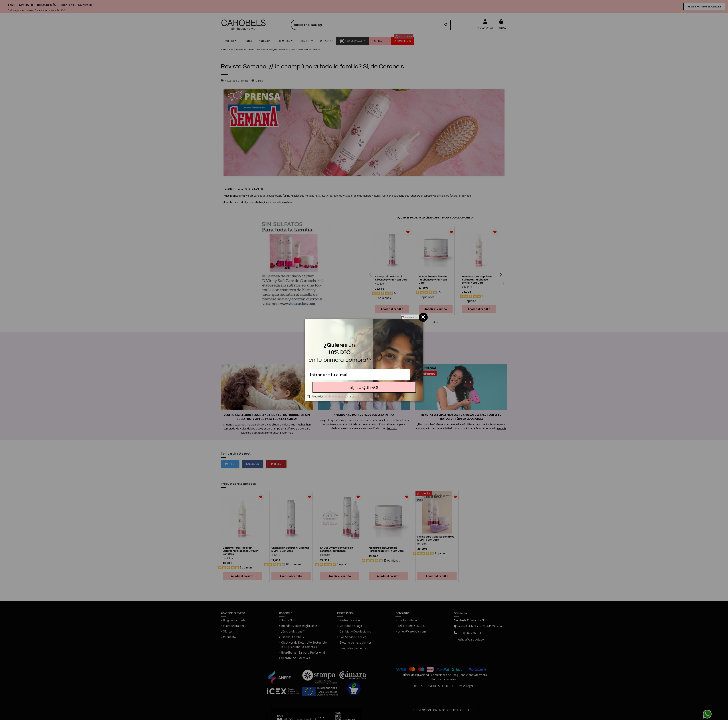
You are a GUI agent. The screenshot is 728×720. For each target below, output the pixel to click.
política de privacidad (367, 396)
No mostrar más (412, 318)
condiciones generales (337, 396)
